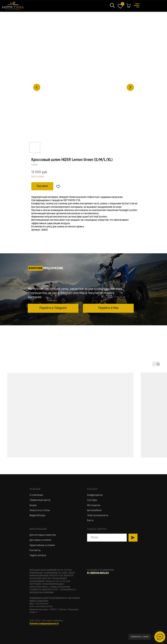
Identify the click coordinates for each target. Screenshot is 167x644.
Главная (35, 489)
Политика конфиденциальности (44, 624)
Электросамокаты (98, 516)
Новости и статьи (40, 511)
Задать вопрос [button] (38, 556)
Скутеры (92, 500)
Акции (33, 505)
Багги (90, 521)
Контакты (35, 550)
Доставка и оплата (40, 540)
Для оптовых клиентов (43, 535)
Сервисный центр (40, 500)
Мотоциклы (94, 505)
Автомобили (94, 511)
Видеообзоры (37, 516)
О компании (36, 495)
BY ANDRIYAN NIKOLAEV (98, 573)
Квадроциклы (95, 495)
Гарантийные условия (42, 545)
